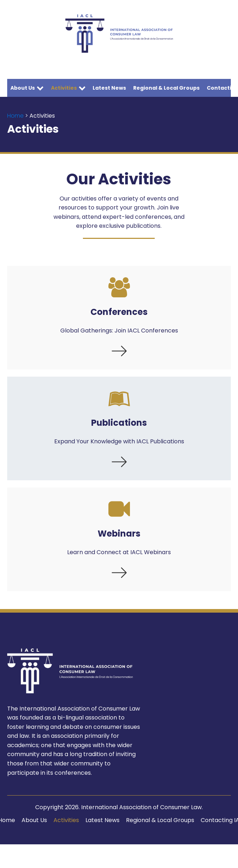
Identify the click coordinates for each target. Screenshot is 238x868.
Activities (68, 88)
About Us (27, 88)
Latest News (109, 88)
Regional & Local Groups (166, 88)
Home (15, 116)
